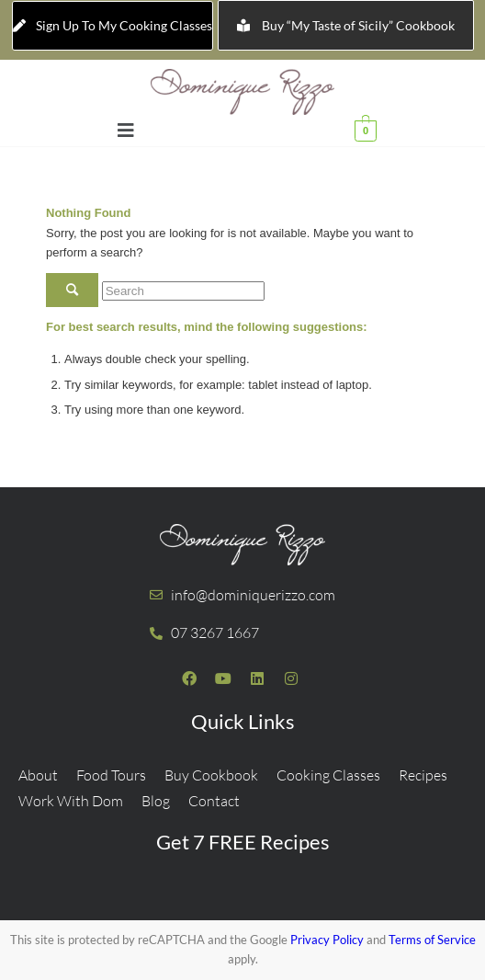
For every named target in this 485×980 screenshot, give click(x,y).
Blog (156, 801)
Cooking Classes (328, 775)
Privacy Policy (327, 940)
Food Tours (111, 775)
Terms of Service (432, 940)
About (38, 775)
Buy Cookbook (211, 775)
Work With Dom (71, 801)
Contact (214, 801)
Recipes (423, 775)
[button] (126, 131)
